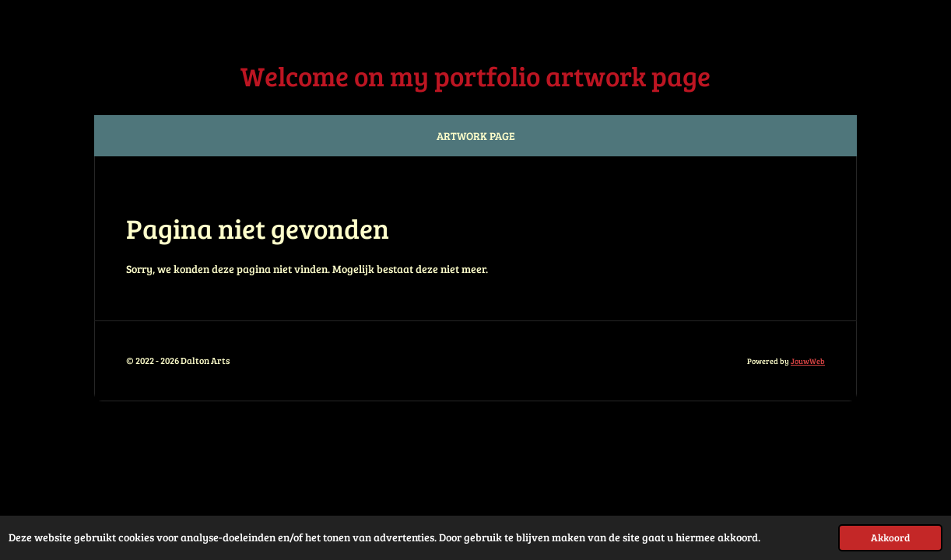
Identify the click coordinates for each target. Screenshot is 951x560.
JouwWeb (808, 361)
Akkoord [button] (890, 537)
